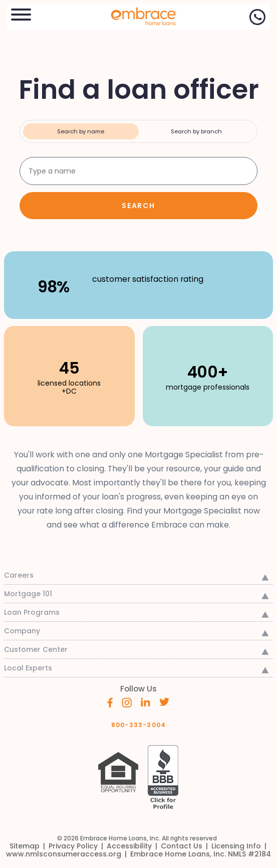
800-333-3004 (139, 725)
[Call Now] (257, 17)
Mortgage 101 (28, 594)
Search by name (81, 131)
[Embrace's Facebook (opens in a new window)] (110, 702)
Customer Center (36, 649)
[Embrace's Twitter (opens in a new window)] (165, 702)
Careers (19, 575)
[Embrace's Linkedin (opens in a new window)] (146, 702)
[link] (139, 16)
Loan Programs (32, 612)
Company (22, 631)
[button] (21, 13)
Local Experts (28, 668)
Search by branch (196, 131)
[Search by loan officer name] (138, 171)
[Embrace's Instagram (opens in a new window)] (127, 702)
